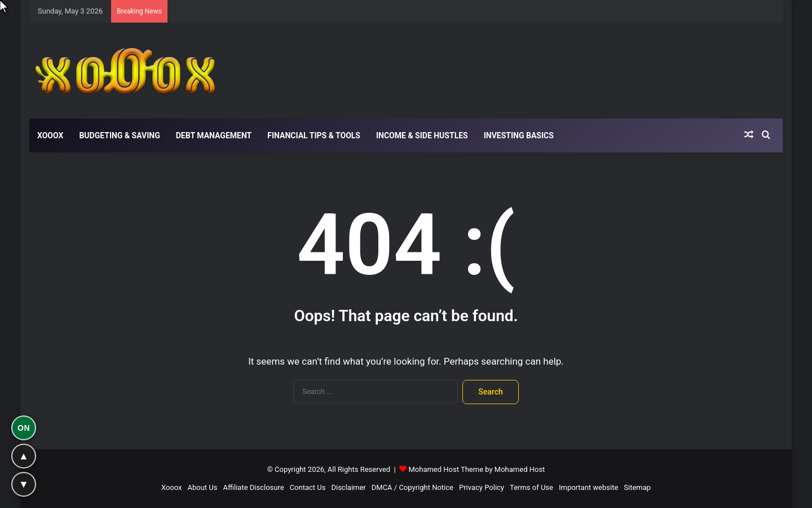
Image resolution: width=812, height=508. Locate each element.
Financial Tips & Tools (314, 135)
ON (24, 428)
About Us (202, 487)
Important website (588, 487)
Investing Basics (519, 135)
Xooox (50, 135)
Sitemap (637, 487)
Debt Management (214, 135)
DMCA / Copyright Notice (412, 487)
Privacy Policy (482, 487)
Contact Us (308, 487)
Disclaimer (348, 487)
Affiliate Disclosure (253, 487)
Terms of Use (531, 487)
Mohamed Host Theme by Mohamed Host (476, 469)
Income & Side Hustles (422, 135)
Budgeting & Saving (119, 135)
